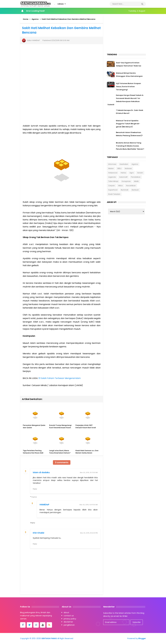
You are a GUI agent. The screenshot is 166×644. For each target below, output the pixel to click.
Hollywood (113, 173)
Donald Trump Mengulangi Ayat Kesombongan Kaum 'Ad (60, 428)
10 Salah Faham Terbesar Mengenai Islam (60, 378)
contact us (69, 616)
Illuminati (125, 190)
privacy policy (70, 619)
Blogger (142, 639)
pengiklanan (69, 625)
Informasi (112, 165)
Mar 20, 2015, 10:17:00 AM (89, 472)
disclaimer (68, 622)
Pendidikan (136, 177)
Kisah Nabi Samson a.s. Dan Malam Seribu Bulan (87, 452)
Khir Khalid (38, 533)
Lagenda (112, 177)
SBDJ (119, 169)
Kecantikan (131, 186)
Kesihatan (124, 165)
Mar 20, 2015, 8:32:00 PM (89, 533)
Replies (34, 497)
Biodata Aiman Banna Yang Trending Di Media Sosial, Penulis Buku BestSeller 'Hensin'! (130, 146)
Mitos (120, 186)
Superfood (113, 190)
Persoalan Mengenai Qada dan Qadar (34, 427)
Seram (140, 173)
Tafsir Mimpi (113, 182)
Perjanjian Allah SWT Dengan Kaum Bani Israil (86, 427)
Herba (123, 173)
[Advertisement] (62, 103)
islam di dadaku (41, 472)
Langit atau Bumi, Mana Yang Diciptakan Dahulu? (60, 452)
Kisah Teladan (114, 195)
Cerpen (112, 186)
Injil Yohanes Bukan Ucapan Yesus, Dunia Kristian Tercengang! (128, 87)
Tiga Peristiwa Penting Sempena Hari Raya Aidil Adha (33, 453)
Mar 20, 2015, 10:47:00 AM (89, 505)
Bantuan (135, 190)
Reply (35, 489)
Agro (132, 173)
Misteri (111, 169)
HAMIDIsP (44, 505)
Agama (135, 165)
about (66, 613)
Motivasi (128, 169)
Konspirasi (126, 182)
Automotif (123, 177)
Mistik (136, 182)
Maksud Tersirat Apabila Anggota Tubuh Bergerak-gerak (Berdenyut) (128, 124)
